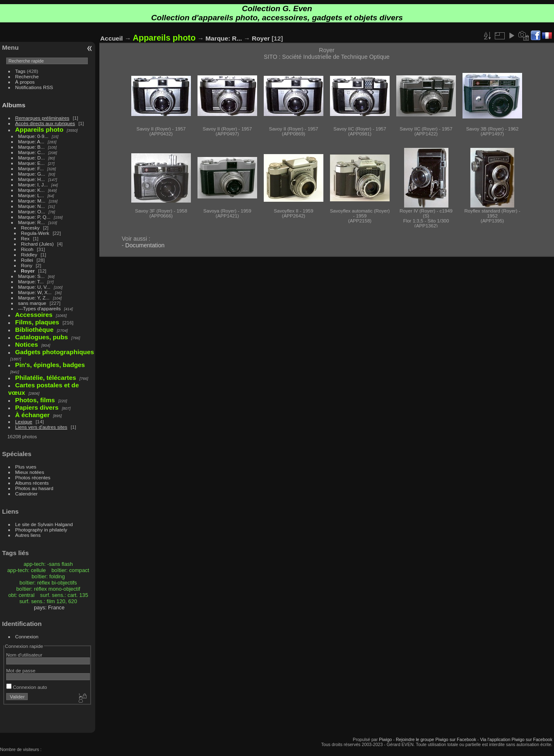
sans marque (32, 303)
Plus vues (26, 467)
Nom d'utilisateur (24, 655)
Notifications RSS (34, 87)
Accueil (112, 38)
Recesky (30, 228)
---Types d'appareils (40, 308)
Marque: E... (31, 163)
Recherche (27, 76)
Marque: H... (32, 179)
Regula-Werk (35, 233)
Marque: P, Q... (34, 217)
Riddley (29, 255)
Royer (28, 271)
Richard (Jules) (37, 244)
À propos (25, 82)
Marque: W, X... (35, 292)
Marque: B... (31, 147)
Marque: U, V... (34, 287)
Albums (14, 105)
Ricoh (27, 249)
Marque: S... (31, 276)
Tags (20, 71)
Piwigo (385, 739)
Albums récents (32, 483)
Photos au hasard (34, 488)
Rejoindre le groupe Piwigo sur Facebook (436, 739)
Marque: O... (32, 211)
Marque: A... (31, 141)
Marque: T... (31, 281)
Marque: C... (32, 152)
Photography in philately (41, 530)
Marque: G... (32, 174)
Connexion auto (27, 687)
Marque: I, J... (33, 185)
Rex (25, 238)
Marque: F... (31, 168)
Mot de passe (21, 670)
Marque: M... (32, 201)
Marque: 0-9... (33, 136)
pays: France (49, 607)
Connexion (27, 636)
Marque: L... (31, 195)
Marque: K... (31, 190)
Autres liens (28, 535)
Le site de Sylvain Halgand (44, 524)
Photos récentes (33, 477)
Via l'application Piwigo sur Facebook (516, 739)
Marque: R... (32, 222)
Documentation (145, 245)
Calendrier (26, 494)
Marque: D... (32, 158)
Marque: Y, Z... (34, 298)
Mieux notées (30, 472)
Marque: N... (32, 206)
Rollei (27, 260)
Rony (27, 265)
